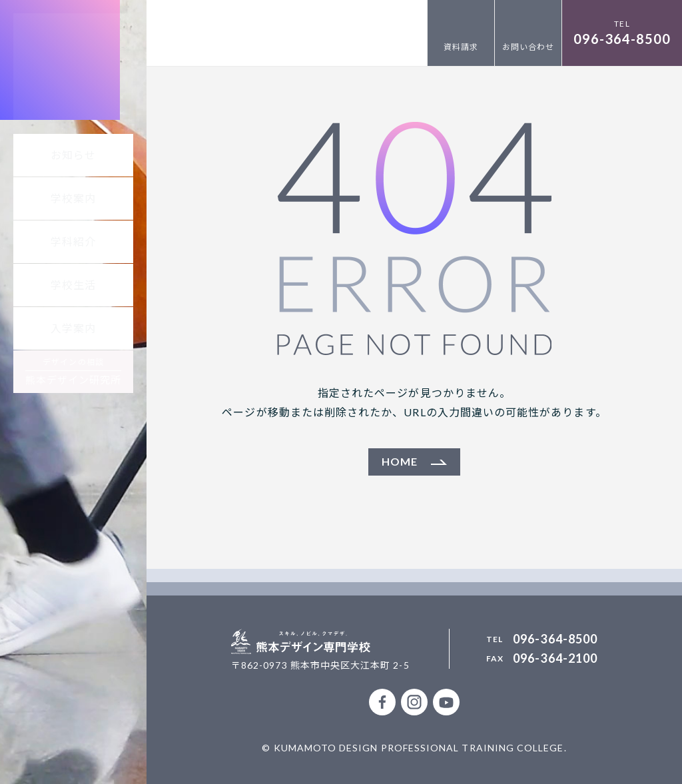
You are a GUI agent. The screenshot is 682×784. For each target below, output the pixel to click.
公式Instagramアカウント (414, 702)
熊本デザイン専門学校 (73, 73)
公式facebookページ (382, 702)
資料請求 (461, 47)
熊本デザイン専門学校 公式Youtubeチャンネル (446, 702)
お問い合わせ (528, 47)
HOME (400, 461)
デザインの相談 (74, 371)
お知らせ (73, 155)
